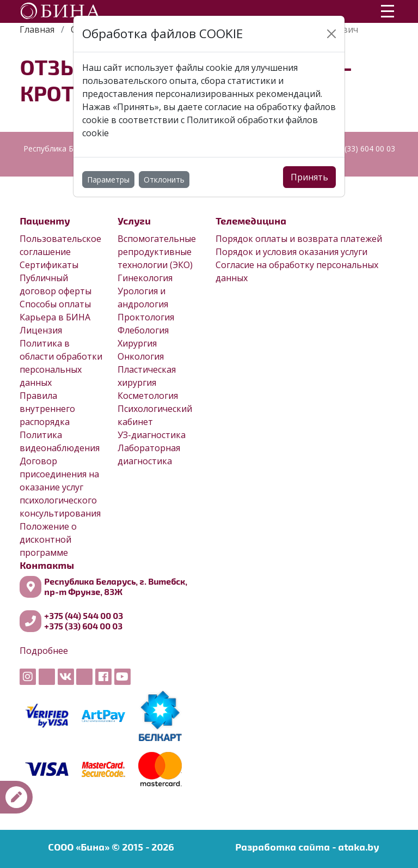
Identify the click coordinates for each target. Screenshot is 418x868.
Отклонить (164, 180)
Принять (309, 177)
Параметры (108, 180)
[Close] (331, 34)
